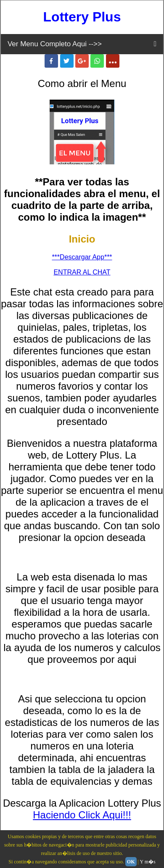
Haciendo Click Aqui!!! (82, 815)
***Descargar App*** (82, 257)
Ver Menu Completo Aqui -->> (55, 44)
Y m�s (148, 862)
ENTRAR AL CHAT (82, 272)
